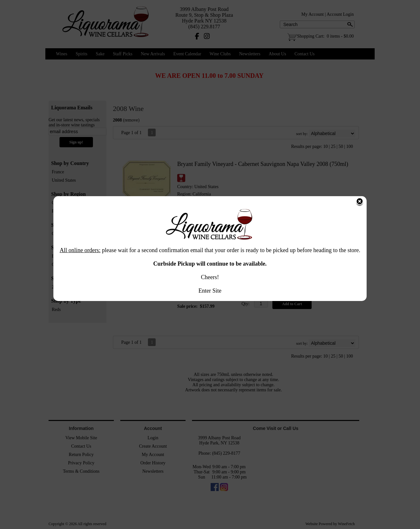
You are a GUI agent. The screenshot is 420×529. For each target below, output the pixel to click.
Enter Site (210, 246)
